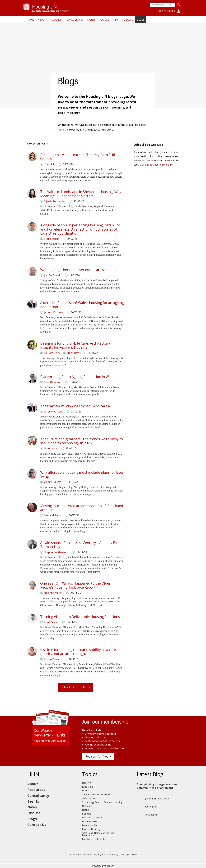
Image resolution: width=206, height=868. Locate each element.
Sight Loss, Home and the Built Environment (98, 834)
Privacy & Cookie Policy (106, 854)
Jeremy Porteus (54, 312)
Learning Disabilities (92, 818)
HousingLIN (147, 815)
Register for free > (98, 756)
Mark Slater (51, 622)
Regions (104, 20)
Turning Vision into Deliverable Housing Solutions (80, 617)
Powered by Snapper (103, 866)
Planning (87, 814)
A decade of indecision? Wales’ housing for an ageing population (82, 305)
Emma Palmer (53, 659)
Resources (56, 20)
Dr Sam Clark (52, 353)
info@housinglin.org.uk (160, 165)
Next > (86, 687)
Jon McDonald (53, 275)
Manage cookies (129, 854)
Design (86, 791)
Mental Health (89, 825)
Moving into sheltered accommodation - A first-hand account (82, 508)
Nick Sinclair (52, 239)
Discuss (128, 20)
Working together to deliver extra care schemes (78, 270)
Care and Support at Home (96, 794)
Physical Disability (91, 829)
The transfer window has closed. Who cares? (75, 406)
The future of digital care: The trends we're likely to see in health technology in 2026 (82, 441)
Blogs (141, 20)
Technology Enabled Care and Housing (102, 802)
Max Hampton (53, 382)
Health (85, 810)
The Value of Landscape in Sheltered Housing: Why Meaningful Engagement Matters (81, 194)
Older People (89, 798)
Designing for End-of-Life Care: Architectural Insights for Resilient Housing (76, 345)
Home (31, 20)
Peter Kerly (51, 448)
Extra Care (87, 787)
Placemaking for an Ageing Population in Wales (78, 377)
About (42, 20)
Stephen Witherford (56, 552)
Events (91, 20)
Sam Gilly (50, 164)
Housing (86, 783)
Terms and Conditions (80, 854)
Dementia (87, 806)
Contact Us (37, 825)
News (117, 20)
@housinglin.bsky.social (153, 799)
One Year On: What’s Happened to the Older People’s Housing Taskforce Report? (75, 585)
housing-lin (146, 807)
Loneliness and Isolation (95, 839)
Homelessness (90, 821)
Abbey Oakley (52, 482)
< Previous (68, 687)
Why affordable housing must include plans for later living (82, 474)
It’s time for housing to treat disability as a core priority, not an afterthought (78, 652)
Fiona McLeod (53, 515)
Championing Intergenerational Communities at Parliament (158, 786)
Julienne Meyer (53, 593)
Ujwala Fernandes (55, 201)
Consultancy (75, 20)
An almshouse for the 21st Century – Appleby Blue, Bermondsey (81, 545)
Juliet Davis (74, 353)
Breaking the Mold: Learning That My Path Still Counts (78, 157)
